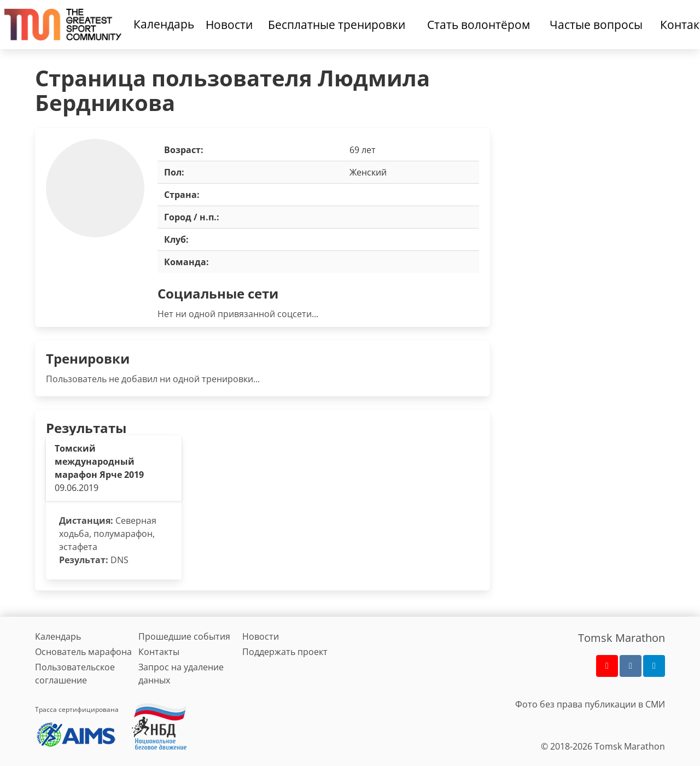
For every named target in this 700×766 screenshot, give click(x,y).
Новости (261, 636)
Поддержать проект (285, 652)
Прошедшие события (184, 636)
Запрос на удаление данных (181, 674)
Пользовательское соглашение (75, 674)
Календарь (164, 24)
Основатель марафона (83, 652)
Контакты (159, 652)
